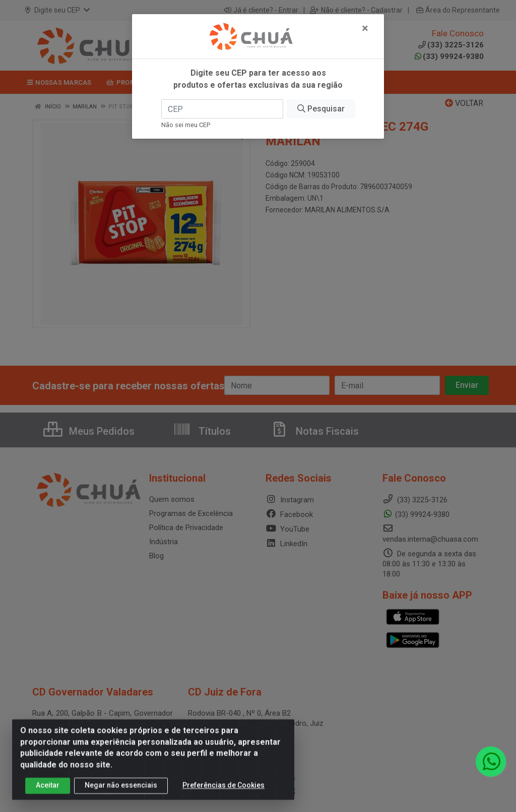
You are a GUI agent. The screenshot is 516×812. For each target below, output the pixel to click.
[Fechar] (365, 28)
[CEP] (222, 109)
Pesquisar (321, 109)
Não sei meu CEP (186, 125)
